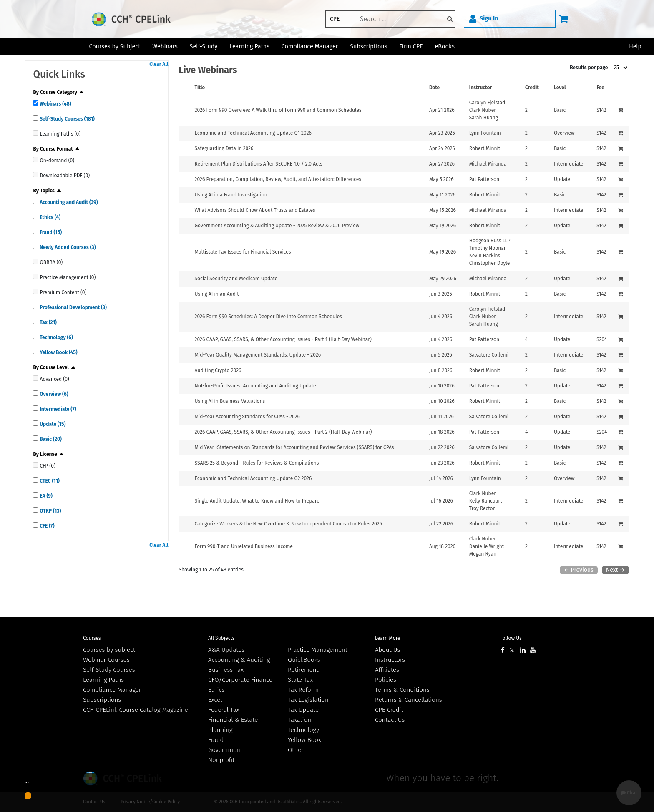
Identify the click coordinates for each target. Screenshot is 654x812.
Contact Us (390, 720)
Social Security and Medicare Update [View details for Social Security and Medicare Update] (236, 279)
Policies (386, 680)
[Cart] (563, 19)
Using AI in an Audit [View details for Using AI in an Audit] (217, 294)
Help (635, 47)
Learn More (388, 638)
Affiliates (387, 670)
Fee (600, 88)
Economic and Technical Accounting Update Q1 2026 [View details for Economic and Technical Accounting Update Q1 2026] (253, 133)
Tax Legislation (308, 700)
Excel (215, 700)
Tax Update (303, 710)
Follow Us (511, 638)
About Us (387, 650)
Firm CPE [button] (411, 47)
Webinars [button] (165, 47)
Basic (50, 439)
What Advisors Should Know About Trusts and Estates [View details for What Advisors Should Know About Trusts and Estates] (255, 210)
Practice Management (318, 650)
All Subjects (221, 638)
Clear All (159, 64)
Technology (56, 337)
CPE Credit (389, 710)
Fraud (50, 232)
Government (225, 750)
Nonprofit (221, 760)
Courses (92, 638)
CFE (46, 526)
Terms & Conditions (402, 690)
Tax (48, 322)
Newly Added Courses (67, 247)
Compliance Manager (112, 690)
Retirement (303, 670)
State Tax (300, 680)
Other (296, 750)
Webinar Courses (106, 660)
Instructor (481, 88)
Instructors (390, 660)
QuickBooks (304, 660)
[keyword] (405, 19)
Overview (53, 394)
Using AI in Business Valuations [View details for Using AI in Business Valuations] (230, 401)
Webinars (55, 104)
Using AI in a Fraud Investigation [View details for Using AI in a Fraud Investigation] (231, 195)
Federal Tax (224, 710)
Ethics (49, 217)
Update (52, 424)
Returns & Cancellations (409, 700)
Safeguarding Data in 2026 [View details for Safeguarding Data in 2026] (224, 148)
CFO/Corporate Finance (240, 680)
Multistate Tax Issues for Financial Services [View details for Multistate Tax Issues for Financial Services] (243, 252)
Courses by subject (109, 650)
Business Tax (226, 670)
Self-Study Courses (67, 119)
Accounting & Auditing (239, 660)
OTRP (50, 511)
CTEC (49, 481)
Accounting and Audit (68, 202)
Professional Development (73, 307)
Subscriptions (102, 700)
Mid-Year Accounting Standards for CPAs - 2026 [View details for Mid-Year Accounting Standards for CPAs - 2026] (247, 417)
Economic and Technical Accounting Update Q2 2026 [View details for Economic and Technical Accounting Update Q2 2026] (253, 478)
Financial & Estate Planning (233, 725)
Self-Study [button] (204, 47)
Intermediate (57, 409)
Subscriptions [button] (369, 47)
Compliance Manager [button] (310, 47)
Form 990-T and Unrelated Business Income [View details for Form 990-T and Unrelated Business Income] (244, 546)
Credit (532, 88)
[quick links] (36, 103)
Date (434, 88)
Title (200, 88)
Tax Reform (303, 690)
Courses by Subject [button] (114, 47)
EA (45, 496)
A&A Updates (226, 650)
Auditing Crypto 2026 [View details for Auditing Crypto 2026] (218, 370)
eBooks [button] (445, 47)
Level (560, 88)
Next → (615, 570)
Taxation (299, 720)
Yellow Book (58, 352)
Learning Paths (249, 47)
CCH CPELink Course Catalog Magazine (136, 710)
